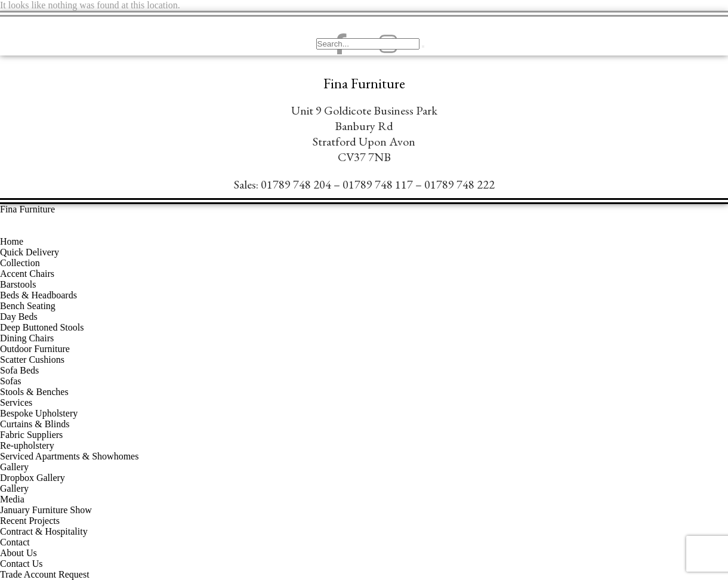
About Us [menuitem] (18, 553)
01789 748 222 (459, 184)
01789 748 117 (378, 184)
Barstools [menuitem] (18, 284)
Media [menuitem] (12, 499)
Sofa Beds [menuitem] (19, 370)
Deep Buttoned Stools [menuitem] (42, 327)
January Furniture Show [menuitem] (46, 510)
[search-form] (368, 44)
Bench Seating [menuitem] (28, 306)
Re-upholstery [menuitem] (27, 445)
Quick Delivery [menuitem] (30, 252)
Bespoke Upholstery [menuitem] (39, 413)
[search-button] (423, 47)
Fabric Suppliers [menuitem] (31, 435)
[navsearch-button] (331, 21)
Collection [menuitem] (20, 263)
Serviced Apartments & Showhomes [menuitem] (69, 456)
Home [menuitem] (12, 241)
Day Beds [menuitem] (19, 317)
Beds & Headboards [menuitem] (38, 295)
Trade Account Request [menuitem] (45, 574)
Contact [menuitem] (15, 542)
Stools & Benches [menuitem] (34, 392)
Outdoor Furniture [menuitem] (35, 349)
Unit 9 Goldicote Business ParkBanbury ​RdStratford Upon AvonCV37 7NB (364, 134)
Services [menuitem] (16, 402)
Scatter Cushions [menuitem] (32, 360)
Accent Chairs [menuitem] (27, 274)
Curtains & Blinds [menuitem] (35, 424)
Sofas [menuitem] (11, 381)
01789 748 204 (296, 184)
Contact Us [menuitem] (21, 564)
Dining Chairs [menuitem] (27, 338)
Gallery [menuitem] (14, 467)
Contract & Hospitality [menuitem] (44, 531)
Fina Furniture (364, 84)
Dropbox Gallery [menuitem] (33, 478)
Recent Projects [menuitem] (30, 521)
